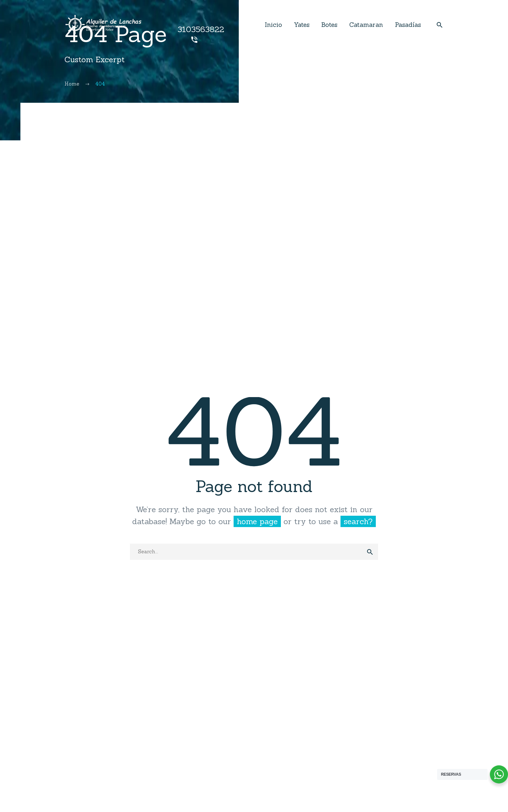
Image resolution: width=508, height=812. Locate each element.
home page (257, 521)
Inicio (273, 25)
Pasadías (408, 25)
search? (358, 521)
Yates (302, 25)
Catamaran (366, 25)
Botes (329, 25)
